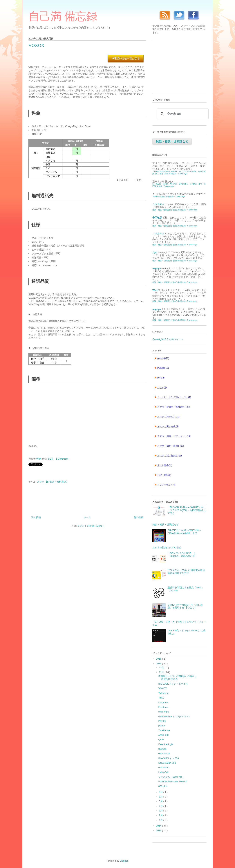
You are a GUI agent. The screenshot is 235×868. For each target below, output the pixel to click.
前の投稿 (138, 517)
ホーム (87, 517)
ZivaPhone (164, 730)
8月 (161, 797)
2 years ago (169, 186)
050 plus (163, 786)
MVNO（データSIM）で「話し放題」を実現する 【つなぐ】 (185, 606)
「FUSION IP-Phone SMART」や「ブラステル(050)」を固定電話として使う (187, 510)
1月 (161, 820)
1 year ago (183, 174)
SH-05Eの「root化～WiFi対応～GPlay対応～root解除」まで (184, 532)
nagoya (157, 268)
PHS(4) (161, 378)
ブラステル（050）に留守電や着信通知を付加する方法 (186, 572)
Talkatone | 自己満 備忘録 (163, 197)
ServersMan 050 (167, 763)
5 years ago (192, 226)
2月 (161, 815)
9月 (161, 792)
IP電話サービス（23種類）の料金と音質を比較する (177, 678)
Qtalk (161, 740)
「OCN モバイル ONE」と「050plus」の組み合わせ (182, 555)
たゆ (155, 252)
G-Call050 (164, 767)
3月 (161, 811)
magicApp (164, 712)
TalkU (161, 698)
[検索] (182, 114)
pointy (161, 726)
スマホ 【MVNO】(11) (168, 417)
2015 (159, 664)
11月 (162, 672)
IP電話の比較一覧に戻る (126, 58)
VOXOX (162, 688)
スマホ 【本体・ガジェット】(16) (174, 436)
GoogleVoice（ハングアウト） (175, 716)
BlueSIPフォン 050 (168, 758)
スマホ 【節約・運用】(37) (171, 446)
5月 (161, 801)
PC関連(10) (163, 368)
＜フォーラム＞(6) (166, 485)
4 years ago (192, 210)
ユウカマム (158, 204)
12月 (162, 668)
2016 (159, 659)
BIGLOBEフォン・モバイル (173, 684)
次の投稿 (36, 517)
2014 (159, 826)
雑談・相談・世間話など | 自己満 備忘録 (169, 210)
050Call (162, 749)
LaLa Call (163, 772)
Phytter (162, 721)
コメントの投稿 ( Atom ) (90, 526)
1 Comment (62, 459)
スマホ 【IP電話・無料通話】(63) (174, 407)
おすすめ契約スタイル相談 (167, 547)
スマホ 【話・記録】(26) (170, 456)
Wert (155, 290)
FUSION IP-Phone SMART (173, 781)
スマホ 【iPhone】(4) (168, 426)
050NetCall (164, 754)
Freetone (163, 707)
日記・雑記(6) (164, 475)
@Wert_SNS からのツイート (168, 339)
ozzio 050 (163, 735)
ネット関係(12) (165, 465)
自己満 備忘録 (63, 16)
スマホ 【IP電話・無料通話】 (53, 482)
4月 (161, 806)
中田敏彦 (157, 218)
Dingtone (163, 702)
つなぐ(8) (162, 387)
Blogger (124, 861)
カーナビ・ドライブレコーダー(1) (174, 397)
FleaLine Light (166, 744)
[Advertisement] (56, 413)
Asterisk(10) (163, 358)
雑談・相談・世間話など (172, 141)
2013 (159, 830)
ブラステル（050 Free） (171, 777)
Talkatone (163, 693)
